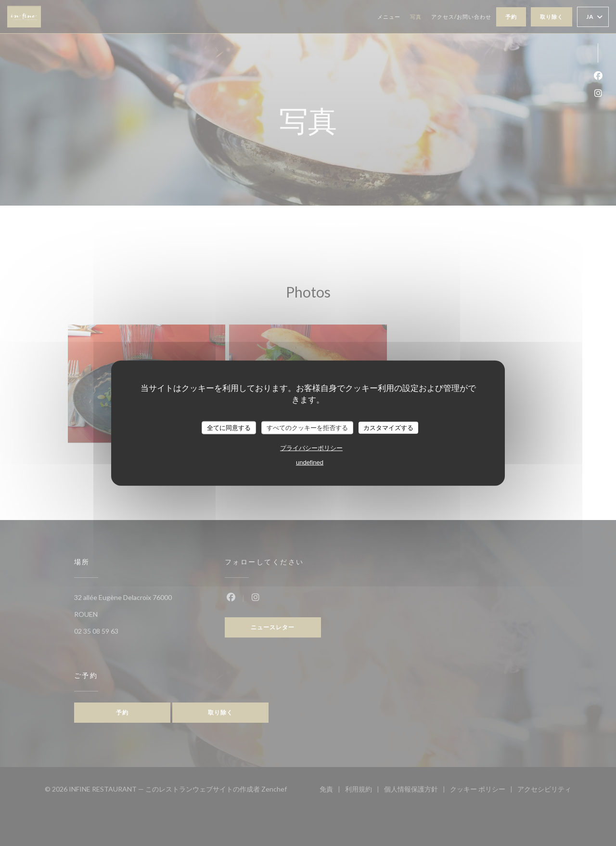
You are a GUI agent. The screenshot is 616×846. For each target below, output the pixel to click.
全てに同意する (229, 427)
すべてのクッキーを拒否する (307, 427)
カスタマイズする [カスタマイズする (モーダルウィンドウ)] (388, 427)
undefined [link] (310, 462)
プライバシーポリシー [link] (311, 448)
